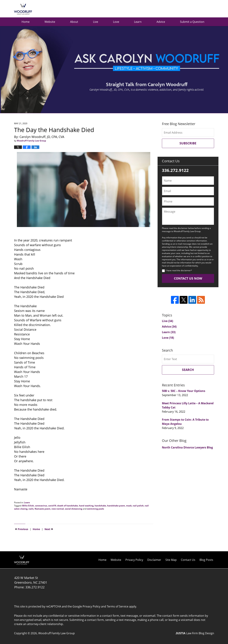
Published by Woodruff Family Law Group (197, 9)
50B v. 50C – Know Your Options (184, 391)
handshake (100, 506)
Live (96, 22)
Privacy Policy (134, 560)
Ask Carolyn (23, 9)
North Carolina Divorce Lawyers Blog (187, 447)
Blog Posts (206, 560)
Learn (138, 22)
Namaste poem (43, 509)
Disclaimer (154, 560)
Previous (22, 529)
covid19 (52, 506)
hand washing (86, 506)
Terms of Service (118, 606)
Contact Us (188, 560)
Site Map (171, 560)
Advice (161, 22)
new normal (58, 509)
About (74, 22)
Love (116, 22)
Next (49, 529)
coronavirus (41, 506)
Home (26, 22)
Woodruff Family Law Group (57, 633)
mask (129, 506)
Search (188, 370)
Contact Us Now (188, 278)
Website (50, 22)
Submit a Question (192, 22)
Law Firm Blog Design (195, 633)
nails (31, 509)
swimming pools (95, 509)
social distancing (74, 509)
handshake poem (116, 506)
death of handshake (68, 506)
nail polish (138, 506)
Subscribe (188, 143)
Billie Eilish (28, 506)
